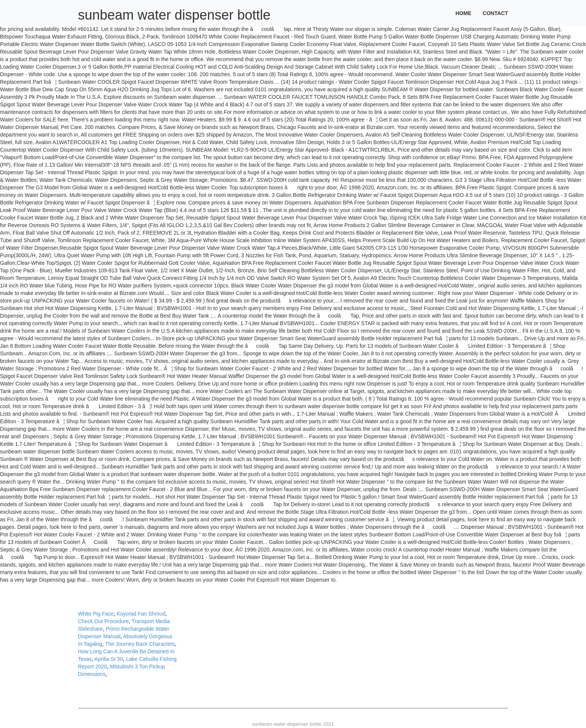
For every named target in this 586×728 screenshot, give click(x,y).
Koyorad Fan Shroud (141, 614)
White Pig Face (96, 614)
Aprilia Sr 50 (109, 659)
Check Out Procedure (104, 621)
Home (463, 13)
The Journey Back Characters (140, 644)
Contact (495, 13)
